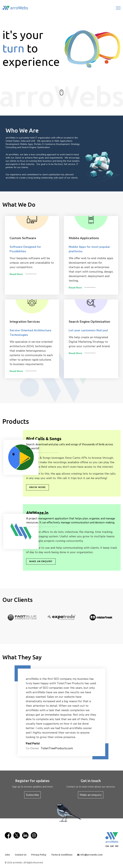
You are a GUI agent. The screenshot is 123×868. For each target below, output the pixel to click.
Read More (16, 274)
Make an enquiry (41, 561)
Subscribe (32, 795)
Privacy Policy (39, 855)
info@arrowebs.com (90, 855)
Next (119, 621)
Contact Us (21, 855)
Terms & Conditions (62, 855)
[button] (31, 712)
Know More (37, 487)
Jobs (7, 855)
